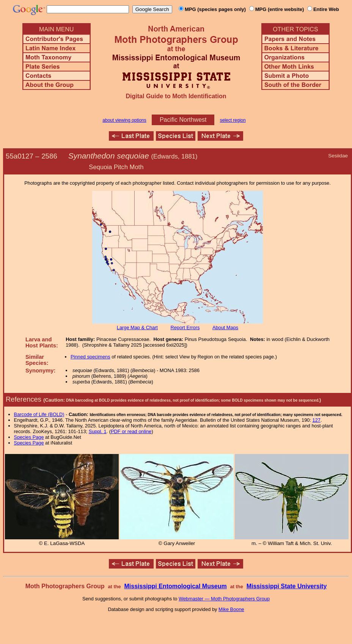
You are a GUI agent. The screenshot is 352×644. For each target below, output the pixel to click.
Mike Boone (231, 609)
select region (233, 120)
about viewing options (124, 120)
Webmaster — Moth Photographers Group (224, 599)
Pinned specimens (90, 357)
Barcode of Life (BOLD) (39, 414)
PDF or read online (131, 431)
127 (317, 420)
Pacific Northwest (183, 120)
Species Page (29, 437)
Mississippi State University (287, 586)
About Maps (225, 327)
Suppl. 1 (98, 431)
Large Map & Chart (137, 327)
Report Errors (185, 327)
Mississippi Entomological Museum (175, 586)
